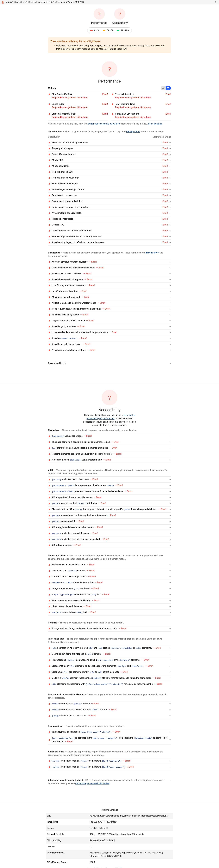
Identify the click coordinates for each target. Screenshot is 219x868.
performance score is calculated (104, 124)
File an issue (125, 864)
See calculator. (155, 124)
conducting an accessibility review (92, 779)
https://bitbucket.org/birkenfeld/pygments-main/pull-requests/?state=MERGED (45, 2)
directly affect (133, 132)
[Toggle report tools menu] (216, 2)
